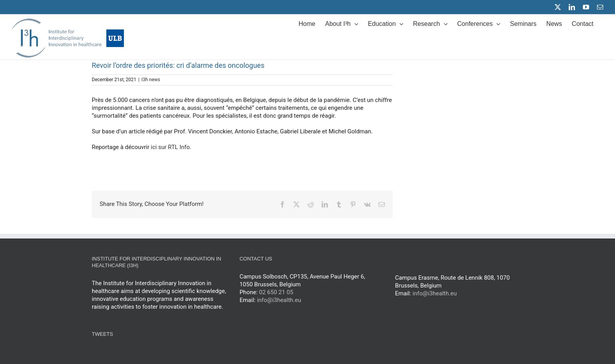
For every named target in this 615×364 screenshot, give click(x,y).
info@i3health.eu (279, 300)
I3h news (151, 80)
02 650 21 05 (276, 292)
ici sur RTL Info (170, 147)
